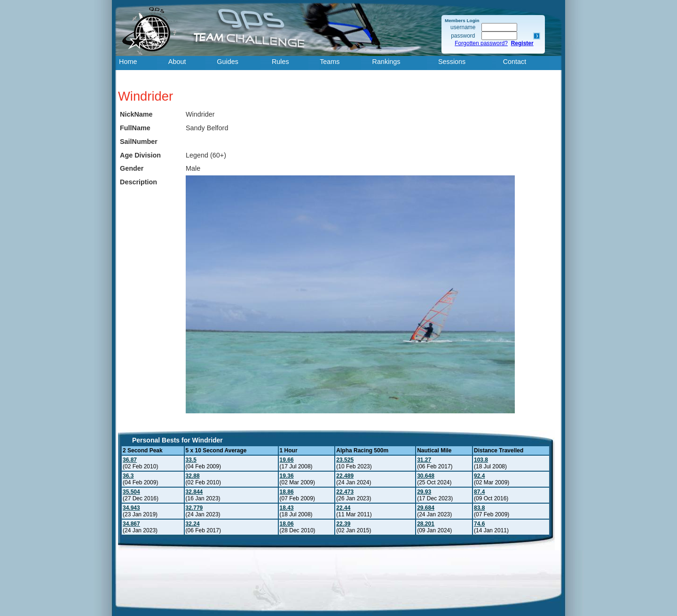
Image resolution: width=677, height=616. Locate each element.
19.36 (287, 476)
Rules (280, 62)
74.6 (479, 524)
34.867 (131, 524)
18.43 (287, 508)
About (177, 62)
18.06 (287, 524)
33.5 (191, 460)
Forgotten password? (481, 43)
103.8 (481, 460)
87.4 (479, 492)
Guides (228, 62)
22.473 (345, 492)
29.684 (426, 508)
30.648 (426, 476)
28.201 (426, 524)
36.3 (128, 476)
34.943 (131, 508)
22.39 (343, 524)
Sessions (452, 62)
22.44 (343, 508)
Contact (515, 62)
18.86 (287, 492)
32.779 (194, 508)
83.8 (479, 508)
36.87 (130, 460)
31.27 (424, 460)
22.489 (345, 476)
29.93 (424, 492)
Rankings (386, 62)
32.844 (194, 492)
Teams (330, 62)
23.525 (345, 460)
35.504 (131, 492)
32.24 (193, 524)
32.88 (193, 476)
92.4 (479, 476)
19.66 (287, 460)
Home (128, 62)
